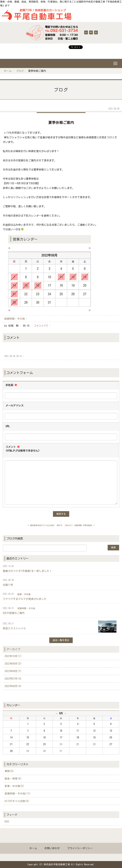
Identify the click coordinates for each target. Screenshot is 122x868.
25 (78, 744)
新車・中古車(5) (14, 786)
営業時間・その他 (14, 319)
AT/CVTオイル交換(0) (17, 801)
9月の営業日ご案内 (14, 613)
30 (44, 751)
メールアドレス (14, 406)
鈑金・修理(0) (13, 779)
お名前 (11, 385)
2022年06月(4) (13, 686)
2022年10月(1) (13, 656)
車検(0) (9, 771)
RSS (7, 822)
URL (8, 426)
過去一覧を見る (61, 640)
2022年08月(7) (13, 671)
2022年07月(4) (13, 679)
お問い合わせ (52, 848)
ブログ (20, 71)
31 (61, 751)
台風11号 (8, 585)
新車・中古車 (24, 594)
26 (94, 744)
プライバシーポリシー (80, 848)
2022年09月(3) (13, 664)
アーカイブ (13, 649)
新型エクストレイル (14, 628)
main (60, 525)
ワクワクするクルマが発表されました (25, 599)
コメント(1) (41, 326)
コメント (23, 449)
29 (28, 751)
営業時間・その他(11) (18, 794)
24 (61, 744)
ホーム (8, 71)
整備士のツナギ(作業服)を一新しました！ (27, 571)
